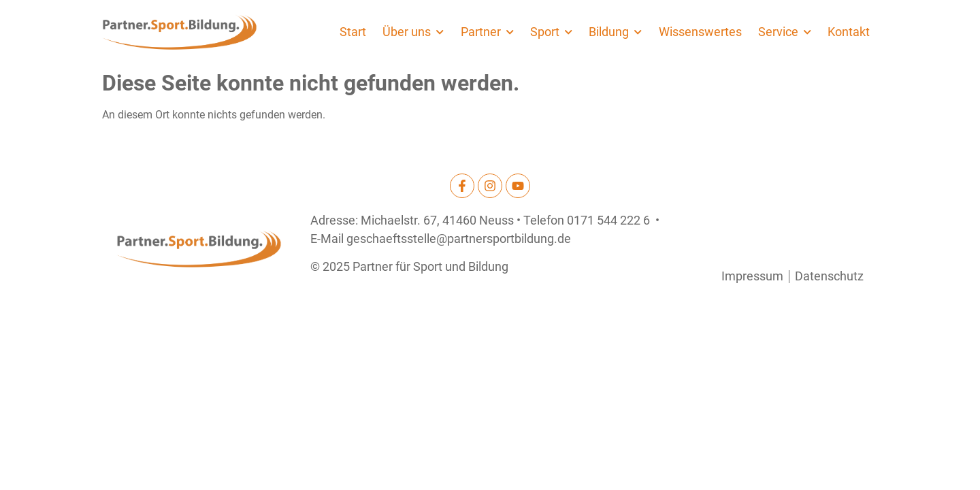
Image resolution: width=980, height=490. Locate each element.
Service (785, 32)
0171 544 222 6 (608, 220)
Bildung (615, 32)
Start (353, 32)
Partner (487, 32)
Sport (551, 32)
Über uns (413, 32)
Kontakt (849, 32)
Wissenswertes (700, 32)
